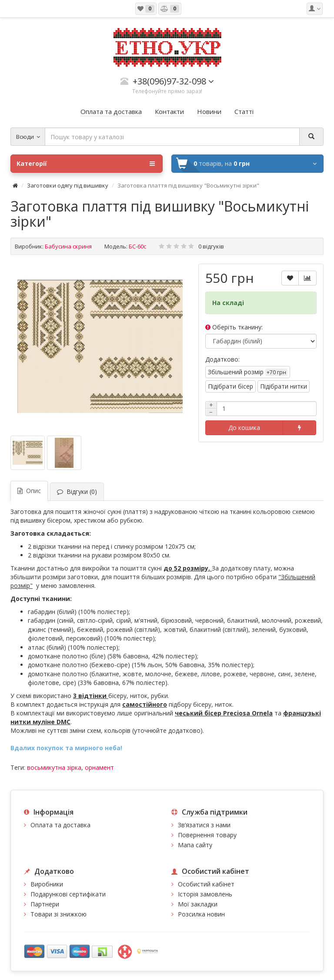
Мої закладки (198, 904)
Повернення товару (207, 835)
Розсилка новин (201, 914)
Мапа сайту (195, 845)
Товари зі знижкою (58, 914)
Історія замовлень (205, 894)
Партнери (45, 904)
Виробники (47, 884)
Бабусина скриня (68, 246)
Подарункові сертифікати (68, 894)
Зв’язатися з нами (204, 825)
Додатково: (222, 359)
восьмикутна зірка (54, 767)
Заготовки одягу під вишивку (68, 185)
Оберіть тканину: (234, 327)
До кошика (244, 428)
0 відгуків (211, 246)
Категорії (86, 164)
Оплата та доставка (60, 825)
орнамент (99, 767)
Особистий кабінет (206, 884)
